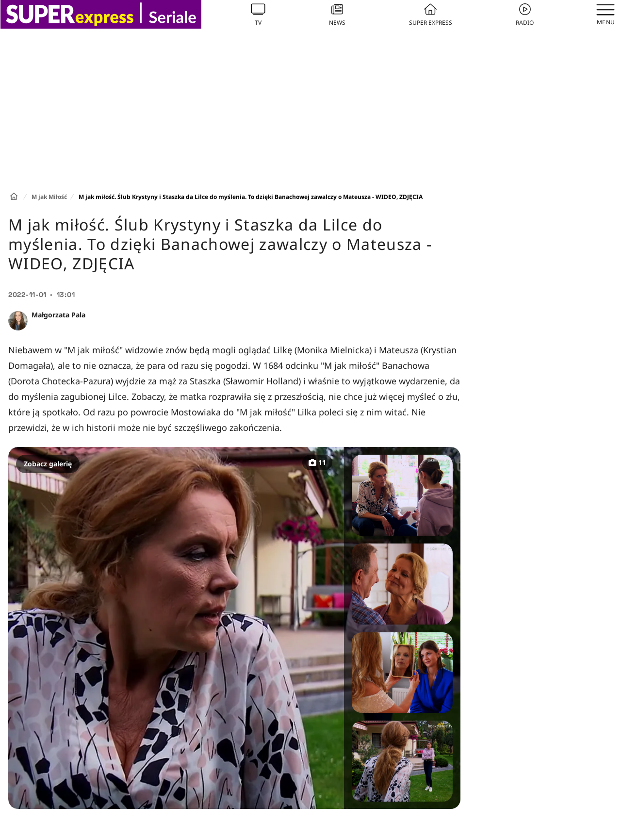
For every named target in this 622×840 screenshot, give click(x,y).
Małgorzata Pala (58, 315)
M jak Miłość (49, 197)
